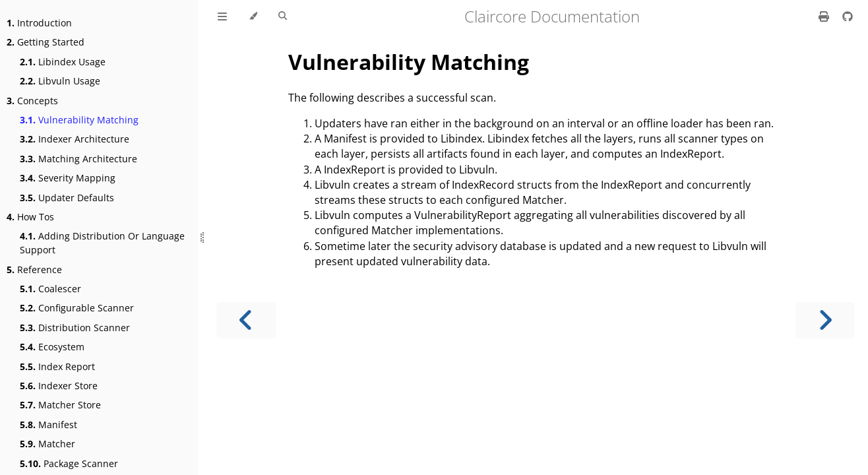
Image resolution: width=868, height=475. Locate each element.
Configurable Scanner (77, 308)
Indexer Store (59, 386)
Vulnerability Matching (79, 120)
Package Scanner (69, 463)
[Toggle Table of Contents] (222, 16)
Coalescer (50, 289)
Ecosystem (52, 347)
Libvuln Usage (60, 81)
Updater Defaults (67, 198)
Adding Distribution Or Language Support (102, 243)
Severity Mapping (68, 178)
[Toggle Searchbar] (283, 16)
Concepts (32, 101)
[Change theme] (253, 16)
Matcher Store (60, 405)
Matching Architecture (78, 159)
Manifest (48, 425)
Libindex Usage (63, 62)
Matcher (47, 444)
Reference (34, 269)
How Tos (30, 217)
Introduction (39, 23)
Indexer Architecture (75, 139)
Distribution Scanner (75, 328)
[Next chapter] (825, 320)
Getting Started (46, 42)
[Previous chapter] (246, 320)
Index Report (57, 366)
